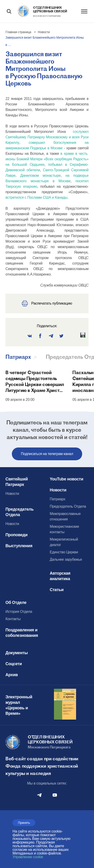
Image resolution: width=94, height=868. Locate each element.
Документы (17, 653)
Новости (12, 494)
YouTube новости (67, 479)
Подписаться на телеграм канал (47, 454)
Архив (12, 675)
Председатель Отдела (20, 512)
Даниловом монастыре (41, 175)
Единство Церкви (64, 552)
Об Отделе (16, 603)
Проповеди (17, 535)
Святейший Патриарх (17, 482)
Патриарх (58, 499)
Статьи (57, 590)
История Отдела (19, 612)
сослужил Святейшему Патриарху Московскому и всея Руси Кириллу (47, 137)
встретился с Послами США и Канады (36, 197)
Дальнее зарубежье (66, 559)
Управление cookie (28, 857)
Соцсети (14, 664)
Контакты (13, 619)
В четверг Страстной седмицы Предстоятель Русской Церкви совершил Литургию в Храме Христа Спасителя (35, 381)
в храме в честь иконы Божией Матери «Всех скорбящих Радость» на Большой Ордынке (47, 159)
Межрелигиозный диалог (64, 542)
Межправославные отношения (65, 516)
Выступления (19, 546)
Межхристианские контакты (65, 529)
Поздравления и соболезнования (22, 633)
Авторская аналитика (60, 576)
